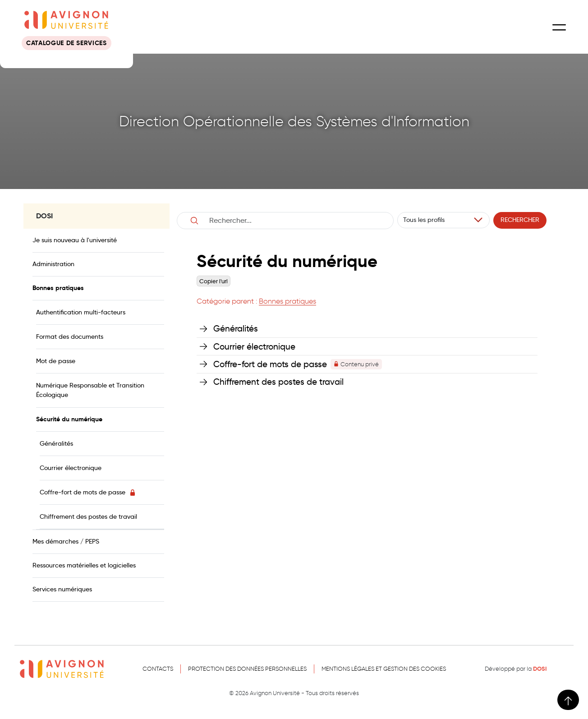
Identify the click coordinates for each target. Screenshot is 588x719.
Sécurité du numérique (69, 419)
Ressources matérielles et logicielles (84, 565)
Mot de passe (56, 361)
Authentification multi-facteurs (81, 312)
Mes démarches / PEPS (66, 541)
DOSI (540, 669)
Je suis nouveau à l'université (75, 240)
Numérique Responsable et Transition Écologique (90, 390)
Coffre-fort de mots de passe (88, 492)
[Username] (295, 221)
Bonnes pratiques (58, 288)
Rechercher (520, 220)
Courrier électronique (71, 468)
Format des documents (70, 336)
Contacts (158, 669)
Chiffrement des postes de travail (88, 516)
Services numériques (62, 589)
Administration (53, 264)
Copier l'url (214, 281)
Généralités (56, 443)
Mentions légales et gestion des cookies (384, 669)
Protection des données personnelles (247, 669)
